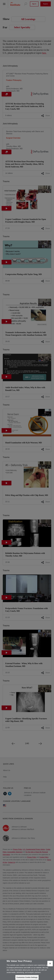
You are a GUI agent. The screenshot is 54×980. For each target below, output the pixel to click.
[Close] (50, 964)
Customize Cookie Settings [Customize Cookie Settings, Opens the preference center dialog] (27, 977)
